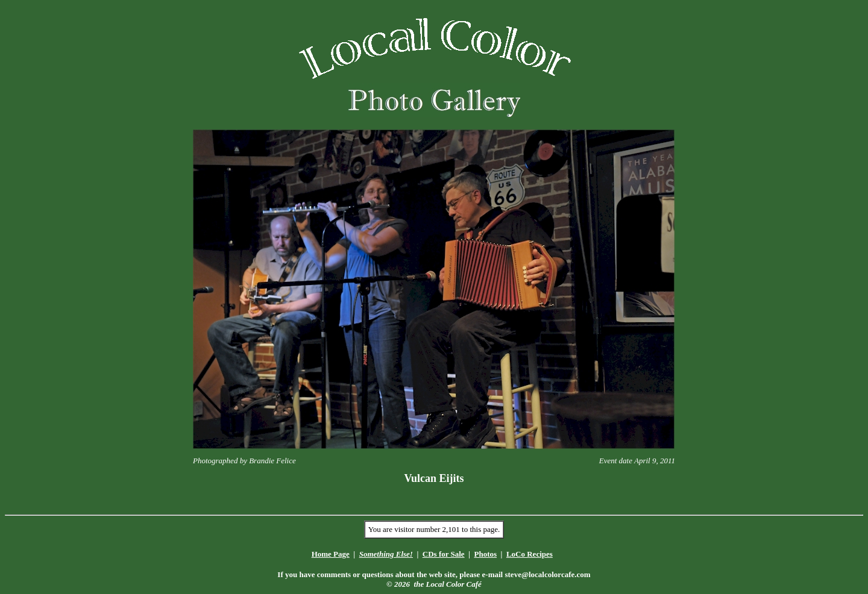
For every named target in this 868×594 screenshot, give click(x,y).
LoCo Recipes (530, 554)
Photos (485, 554)
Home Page (331, 554)
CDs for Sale (444, 554)
